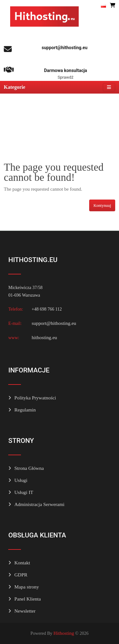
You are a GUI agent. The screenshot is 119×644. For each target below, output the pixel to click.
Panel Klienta (27, 599)
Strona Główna (29, 468)
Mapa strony (26, 587)
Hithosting (64, 633)
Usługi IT (24, 492)
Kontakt (22, 563)
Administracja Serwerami (39, 504)
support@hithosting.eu (54, 323)
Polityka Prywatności (35, 398)
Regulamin (25, 410)
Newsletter (25, 611)
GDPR (21, 575)
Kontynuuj (102, 205)
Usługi (21, 480)
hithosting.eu (44, 337)
